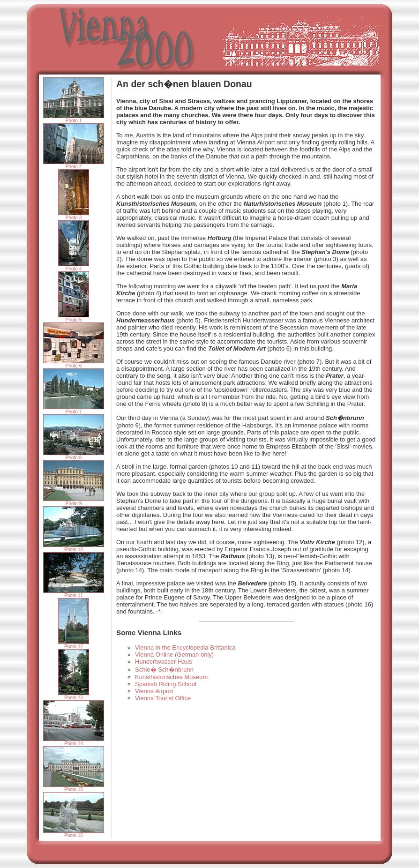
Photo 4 (74, 267)
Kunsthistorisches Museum (171, 677)
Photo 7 (74, 410)
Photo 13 (74, 696)
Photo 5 (74, 318)
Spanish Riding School (166, 684)
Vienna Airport (154, 691)
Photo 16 (74, 833)
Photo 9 (74, 501)
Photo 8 (74, 456)
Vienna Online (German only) (174, 655)
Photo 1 (74, 119)
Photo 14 (74, 741)
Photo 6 (74, 364)
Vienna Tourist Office (163, 698)
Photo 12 (74, 644)
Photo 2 (74, 165)
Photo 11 (74, 593)
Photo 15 (74, 787)
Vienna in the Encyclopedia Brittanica (185, 647)
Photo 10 (74, 547)
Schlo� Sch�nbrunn (164, 670)
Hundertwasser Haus (163, 662)
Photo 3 (74, 216)
